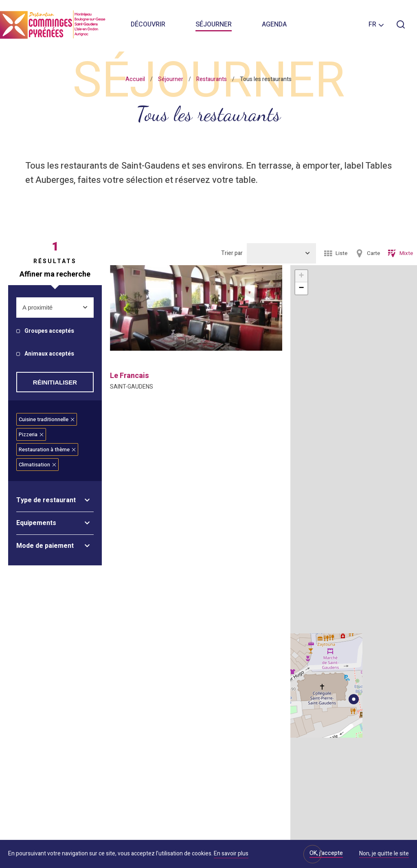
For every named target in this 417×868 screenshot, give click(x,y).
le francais (129, 376)
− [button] (301, 288)
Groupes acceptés (49, 331)
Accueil (135, 79)
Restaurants (212, 79)
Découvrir (148, 24)
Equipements (36, 523)
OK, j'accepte (326, 853)
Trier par (232, 253)
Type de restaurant (46, 500)
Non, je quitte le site (384, 854)
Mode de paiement (45, 546)
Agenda (274, 24)
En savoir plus (231, 854)
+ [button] (301, 276)
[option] (196, 308)
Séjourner (214, 24)
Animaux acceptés (49, 354)
